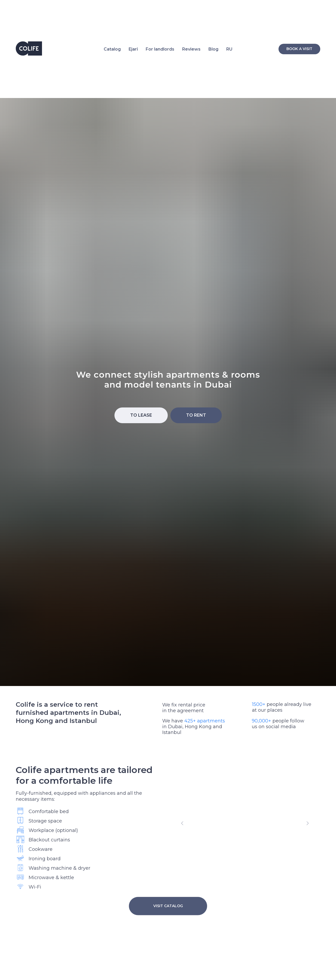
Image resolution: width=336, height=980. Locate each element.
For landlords (160, 49)
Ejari (133, 49)
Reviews (191, 49)
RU (229, 49)
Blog (213, 49)
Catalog (112, 49)
